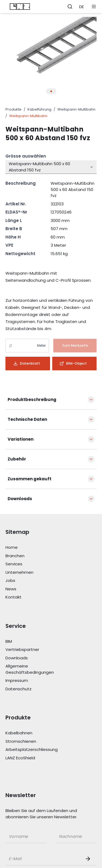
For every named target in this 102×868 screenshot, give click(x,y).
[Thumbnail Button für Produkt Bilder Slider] (51, 91)
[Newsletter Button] (89, 859)
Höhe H (13, 237)
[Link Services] (36, 564)
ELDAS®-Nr (16, 212)
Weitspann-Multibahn (76, 109)
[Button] (75, 346)
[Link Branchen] (36, 556)
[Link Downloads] (36, 658)
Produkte (13, 109)
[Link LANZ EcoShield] (36, 758)
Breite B (14, 229)
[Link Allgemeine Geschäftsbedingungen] (36, 669)
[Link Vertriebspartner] (36, 650)
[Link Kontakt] (36, 597)
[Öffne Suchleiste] (70, 7)
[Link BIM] (36, 642)
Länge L (14, 220)
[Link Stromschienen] (36, 742)
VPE (9, 245)
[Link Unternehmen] (36, 573)
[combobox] (51, 167)
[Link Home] (36, 548)
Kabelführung (39, 109)
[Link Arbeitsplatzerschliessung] (36, 750)
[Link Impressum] (36, 681)
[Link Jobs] (36, 581)
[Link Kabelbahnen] (36, 733)
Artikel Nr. (16, 204)
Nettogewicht (20, 254)
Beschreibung (21, 183)
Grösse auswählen (26, 156)
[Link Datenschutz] (36, 689)
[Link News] (36, 589)
